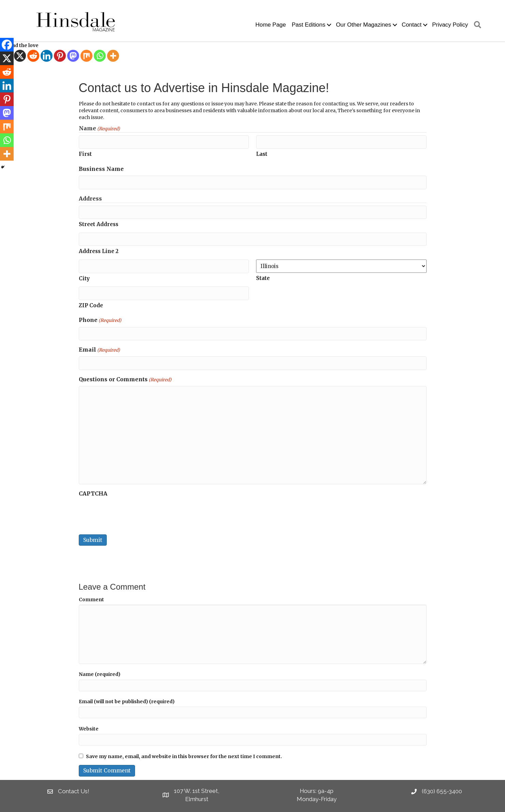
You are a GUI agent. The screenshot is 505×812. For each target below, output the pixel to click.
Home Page (271, 25)
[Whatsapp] (100, 56)
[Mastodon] (73, 56)
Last (262, 154)
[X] (20, 56)
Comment (91, 600)
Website (89, 729)
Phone (100, 320)
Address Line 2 (99, 251)
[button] (329, 25)
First (85, 154)
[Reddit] (33, 56)
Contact (412, 25)
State (263, 278)
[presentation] (131, 514)
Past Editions (308, 25)
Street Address (99, 224)
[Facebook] (7, 45)
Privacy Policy (450, 25)
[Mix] (86, 56)
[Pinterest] (60, 56)
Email (99, 350)
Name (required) (100, 674)
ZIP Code (91, 305)
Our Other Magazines (363, 25)
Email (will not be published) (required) (127, 702)
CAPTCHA (93, 493)
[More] (113, 56)
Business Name (101, 169)
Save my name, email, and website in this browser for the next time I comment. (184, 756)
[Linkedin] (47, 56)
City (84, 278)
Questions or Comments (125, 380)
